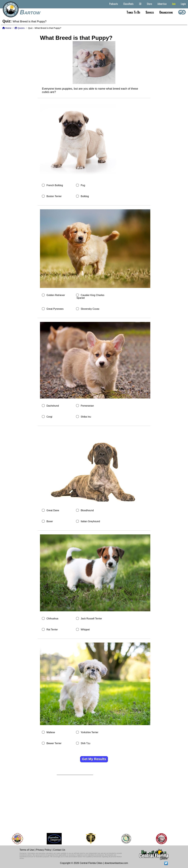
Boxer (50, 521)
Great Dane (53, 510)
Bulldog (85, 196)
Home (7, 28)
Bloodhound (87, 510)
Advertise (162, 4)
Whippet (85, 630)
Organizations (166, 12)
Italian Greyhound (90, 521)
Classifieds (128, 4)
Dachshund (53, 406)
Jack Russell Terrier (91, 619)
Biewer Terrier (54, 743)
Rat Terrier (52, 630)
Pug (83, 185)
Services (150, 12)
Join (174, 4)
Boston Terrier (54, 196)
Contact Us (59, 850)
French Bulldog (55, 185)
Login (183, 4)
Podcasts (114, 4)
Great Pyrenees (55, 309)
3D (140, 4)
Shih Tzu (86, 743)
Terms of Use (27, 850)
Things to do (133, 12)
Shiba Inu (86, 417)
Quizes (20, 28)
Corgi (49, 417)
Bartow (30, 12)
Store (149, 4)
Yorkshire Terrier (90, 732)
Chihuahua (52, 619)
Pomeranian (87, 406)
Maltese (51, 732)
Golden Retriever (56, 295)
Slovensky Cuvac (90, 309)
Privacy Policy (43, 850)
